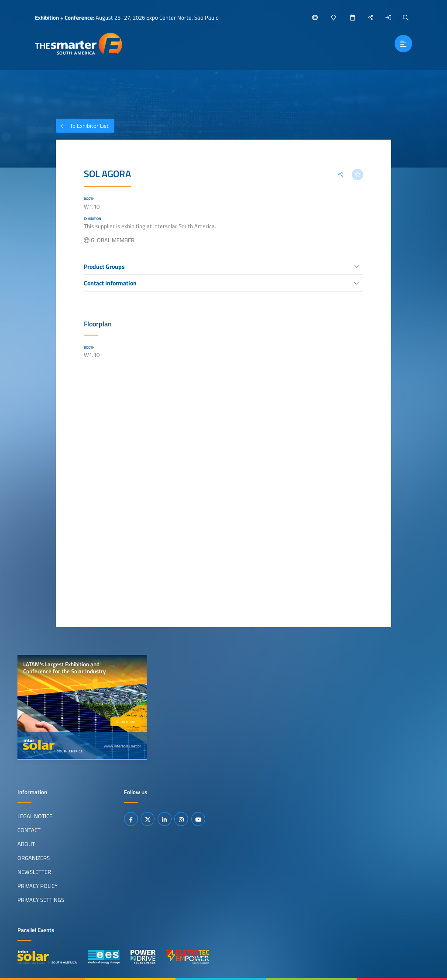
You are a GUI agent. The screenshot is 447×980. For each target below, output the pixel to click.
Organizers (34, 858)
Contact (29, 830)
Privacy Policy (38, 886)
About (26, 844)
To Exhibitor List (82, 126)
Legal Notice (35, 816)
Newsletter (34, 872)
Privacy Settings (41, 900)
